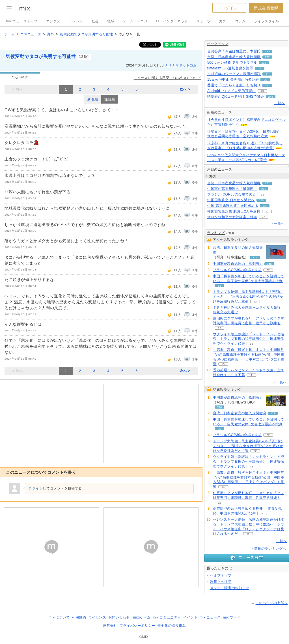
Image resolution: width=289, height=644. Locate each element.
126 (261, 200)
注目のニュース (219, 169)
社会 (95, 21)
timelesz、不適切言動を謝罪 (230, 68)
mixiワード (232, 617)
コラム (240, 21)
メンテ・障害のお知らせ (230, 588)
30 (267, 212)
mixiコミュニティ (167, 617)
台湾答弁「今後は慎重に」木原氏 (234, 51)
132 (265, 206)
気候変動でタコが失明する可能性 (86, 34)
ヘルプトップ (221, 576)
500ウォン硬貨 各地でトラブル (232, 63)
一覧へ (279, 103)
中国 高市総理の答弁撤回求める (233, 206)
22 (255, 301)
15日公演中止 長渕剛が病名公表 (233, 80)
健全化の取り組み (172, 626)
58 (219, 286)
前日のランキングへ (270, 549)
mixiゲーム (142, 617)
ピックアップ (218, 44)
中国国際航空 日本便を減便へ (231, 200)
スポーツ (204, 21)
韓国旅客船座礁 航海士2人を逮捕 (234, 211)
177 (267, 57)
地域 (111, 21)
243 (271, 97)
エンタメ (53, 21)
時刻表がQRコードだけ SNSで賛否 (236, 96)
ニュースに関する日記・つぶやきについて (168, 78)
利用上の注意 (221, 582)
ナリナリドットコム (181, 65)
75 (265, 80)
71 (260, 68)
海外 (223, 21)
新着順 (93, 99)
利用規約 (79, 617)
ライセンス (97, 617)
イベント (190, 617)
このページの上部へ (272, 603)
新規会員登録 (266, 8)
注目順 (110, 99)
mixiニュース (31, 34)
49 (262, 91)
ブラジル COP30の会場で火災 (232, 194)
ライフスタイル (266, 21)
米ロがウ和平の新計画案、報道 (232, 217)
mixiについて (59, 617)
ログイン (229, 8)
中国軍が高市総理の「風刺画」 (232, 189)
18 (252, 344)
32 (263, 195)
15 (223, 364)
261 (267, 85)
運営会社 (110, 626)
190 (267, 51)
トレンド (76, 21)
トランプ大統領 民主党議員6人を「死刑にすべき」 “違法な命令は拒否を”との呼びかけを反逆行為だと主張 (248, 297)
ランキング (216, 233)
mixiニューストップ (22, 21)
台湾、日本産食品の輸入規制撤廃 (234, 57)
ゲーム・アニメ (135, 21)
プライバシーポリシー (137, 626)
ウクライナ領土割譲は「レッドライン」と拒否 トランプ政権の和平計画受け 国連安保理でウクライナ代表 (249, 339)
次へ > (185, 89)
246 (264, 189)
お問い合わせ (119, 617)
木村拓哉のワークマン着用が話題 (234, 74)
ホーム (10, 34)
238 (264, 63)
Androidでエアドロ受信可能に (232, 91)
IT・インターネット (172, 21)
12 (219, 328)
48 (264, 217)
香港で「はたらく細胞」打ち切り (234, 85)
